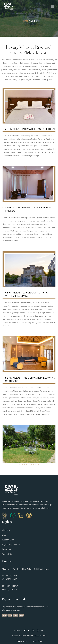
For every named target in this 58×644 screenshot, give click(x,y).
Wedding (6, 530)
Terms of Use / (24, 641)
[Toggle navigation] (52, 6)
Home (25, 21)
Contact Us (7, 554)
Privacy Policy (37, 641)
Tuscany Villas (8, 540)
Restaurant (7, 549)
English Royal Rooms (11, 545)
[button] (5, 444)
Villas (34, 21)
